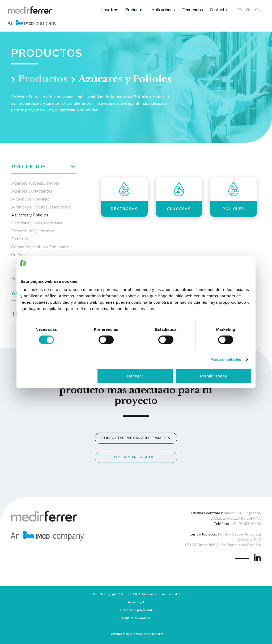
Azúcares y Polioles (30, 215)
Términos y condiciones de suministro (136, 634)
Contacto (218, 10)
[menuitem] (240, 10)
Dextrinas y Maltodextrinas (37, 223)
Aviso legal (136, 602)
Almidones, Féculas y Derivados (41, 207)
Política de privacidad (136, 610)
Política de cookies (136, 618)
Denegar (135, 376)
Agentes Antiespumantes (35, 183)
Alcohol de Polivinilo (30, 199)
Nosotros (109, 10)
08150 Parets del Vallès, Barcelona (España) (223, 545)
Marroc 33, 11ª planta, (242, 513)
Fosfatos (20, 239)
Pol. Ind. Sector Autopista (239, 534)
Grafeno (18, 255)
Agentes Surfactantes (32, 191)
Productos (135, 10)
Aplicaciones (163, 10)
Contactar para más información (136, 438)
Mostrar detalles (226, 359)
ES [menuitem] (240, 10)
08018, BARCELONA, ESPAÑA (236, 518)
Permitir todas (213, 376)
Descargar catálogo (136, 457)
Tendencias (192, 10)
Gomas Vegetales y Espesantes (41, 247)
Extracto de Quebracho (33, 231)
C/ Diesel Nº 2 (249, 540)
